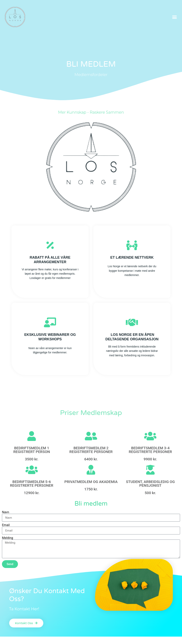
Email (6, 525)
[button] (174, 17)
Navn (6, 512)
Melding (8, 538)
